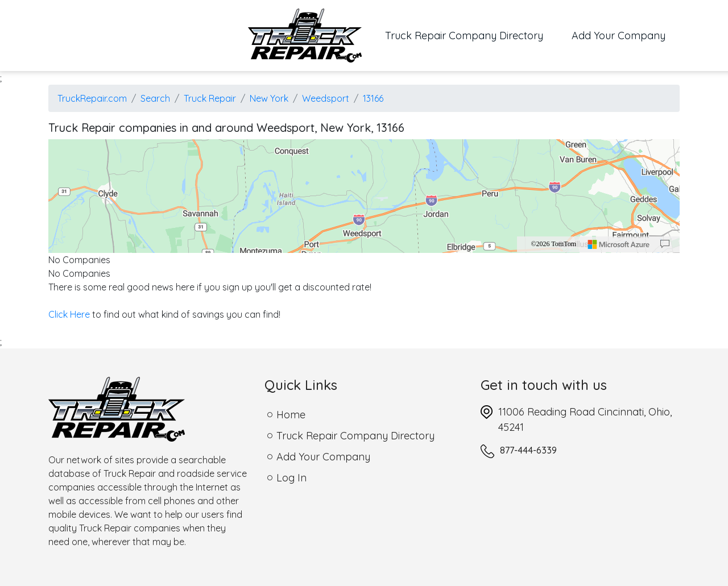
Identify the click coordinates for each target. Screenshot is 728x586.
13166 (373, 98)
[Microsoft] (619, 244)
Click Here (69, 314)
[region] (364, 196)
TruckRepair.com (92, 98)
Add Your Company (619, 36)
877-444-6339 (528, 450)
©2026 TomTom (553, 244)
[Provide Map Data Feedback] (665, 244)
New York (269, 98)
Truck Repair (210, 98)
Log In (291, 478)
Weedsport (326, 98)
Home (291, 415)
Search (155, 98)
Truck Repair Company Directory (471, 35)
